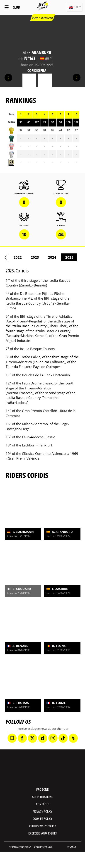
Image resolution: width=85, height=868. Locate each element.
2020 (60, 257)
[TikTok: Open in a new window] (63, 738)
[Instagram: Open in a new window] (53, 738)
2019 (42, 257)
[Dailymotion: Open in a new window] (43, 738)
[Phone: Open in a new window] (12, 738)
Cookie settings (43, 847)
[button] (75, 7)
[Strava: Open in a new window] (73, 738)
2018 (25, 257)
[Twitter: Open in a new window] (32, 738)
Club (16, 7)
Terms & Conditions (20, 847)
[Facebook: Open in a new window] (22, 738)
